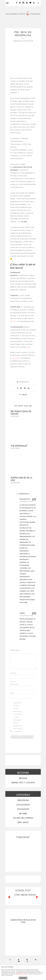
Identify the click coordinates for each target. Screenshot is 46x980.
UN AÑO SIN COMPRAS (23, 818)
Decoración (23, 809)
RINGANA (23, 778)
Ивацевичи (25, 499)
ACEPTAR (23, 978)
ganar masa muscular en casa (23, 921)
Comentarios (23, 382)
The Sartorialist (19, 446)
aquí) (28, 347)
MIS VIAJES (23, 814)
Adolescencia (23, 805)
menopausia (23, 800)
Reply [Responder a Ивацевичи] (34, 499)
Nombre (14, 673)
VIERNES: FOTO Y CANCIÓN (23, 783)
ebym (25, 395)
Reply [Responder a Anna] (34, 613)
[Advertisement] (23, 854)
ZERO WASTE (23, 822)
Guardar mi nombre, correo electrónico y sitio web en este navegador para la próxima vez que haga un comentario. (18, 717)
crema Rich (16, 358)
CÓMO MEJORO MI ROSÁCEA (27, 895)
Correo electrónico (15, 683)
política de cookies (21, 974)
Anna (22, 613)
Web (12, 693)
